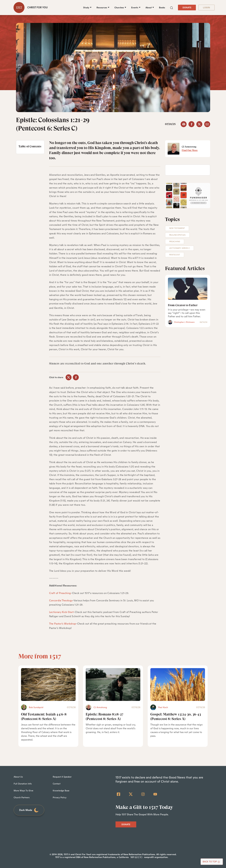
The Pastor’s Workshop (63, 624)
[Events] (136, 8)
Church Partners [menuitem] (22, 797)
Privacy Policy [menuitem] (60, 797)
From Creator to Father (183, 305)
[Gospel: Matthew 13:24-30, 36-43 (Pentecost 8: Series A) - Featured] (178, 685)
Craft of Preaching (60, 593)
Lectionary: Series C (179, 248)
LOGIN (206, 8)
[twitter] (199, 124)
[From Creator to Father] (188, 289)
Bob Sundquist (36, 707)
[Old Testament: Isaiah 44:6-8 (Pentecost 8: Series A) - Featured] (48, 685)
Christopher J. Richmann (184, 322)
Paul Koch (163, 707)
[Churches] (120, 8)
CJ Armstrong (100, 707)
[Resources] (103, 8)
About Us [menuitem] (18, 777)
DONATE (187, 8)
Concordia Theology (61, 600)
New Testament (177, 228)
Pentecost (175, 255)
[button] (172, 7)
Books (162, 8)
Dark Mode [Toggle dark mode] (29, 810)
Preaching (175, 242)
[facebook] (191, 124)
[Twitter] (131, 794)
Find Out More (190, 150)
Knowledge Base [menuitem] (61, 791)
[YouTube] (155, 794)
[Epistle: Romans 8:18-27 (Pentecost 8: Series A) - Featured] (113, 685)
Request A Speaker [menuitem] (62, 777)
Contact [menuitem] (57, 784)
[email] (207, 124)
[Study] (87, 8)
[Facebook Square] (118, 794)
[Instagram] (143, 794)
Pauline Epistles (177, 235)
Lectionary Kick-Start (61, 612)
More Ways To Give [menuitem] (23, 791)
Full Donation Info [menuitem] (23, 784)
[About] (150, 8)
